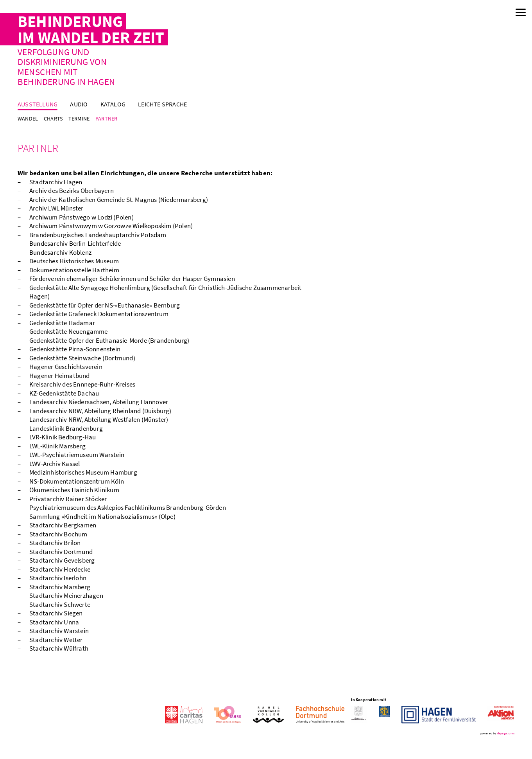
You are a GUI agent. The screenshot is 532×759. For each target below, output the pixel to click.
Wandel (28, 119)
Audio (79, 104)
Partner (106, 119)
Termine (79, 119)
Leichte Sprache (162, 104)
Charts (53, 119)
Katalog (113, 104)
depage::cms (506, 733)
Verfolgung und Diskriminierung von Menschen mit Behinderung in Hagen (66, 67)
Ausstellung (38, 104)
